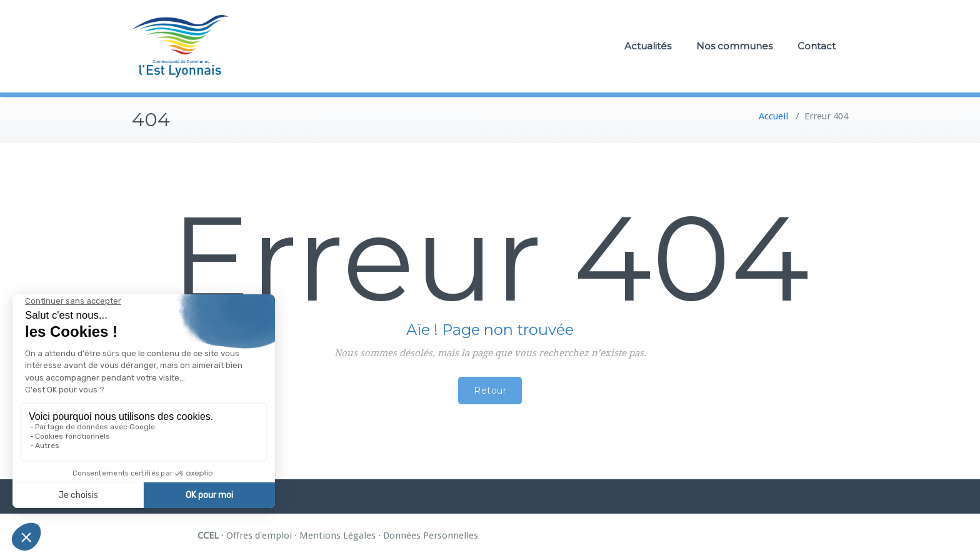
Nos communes (734, 46)
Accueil (773, 116)
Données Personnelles (431, 536)
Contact (817, 46)
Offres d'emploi (259, 536)
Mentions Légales (337, 536)
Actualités (648, 46)
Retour (490, 391)
